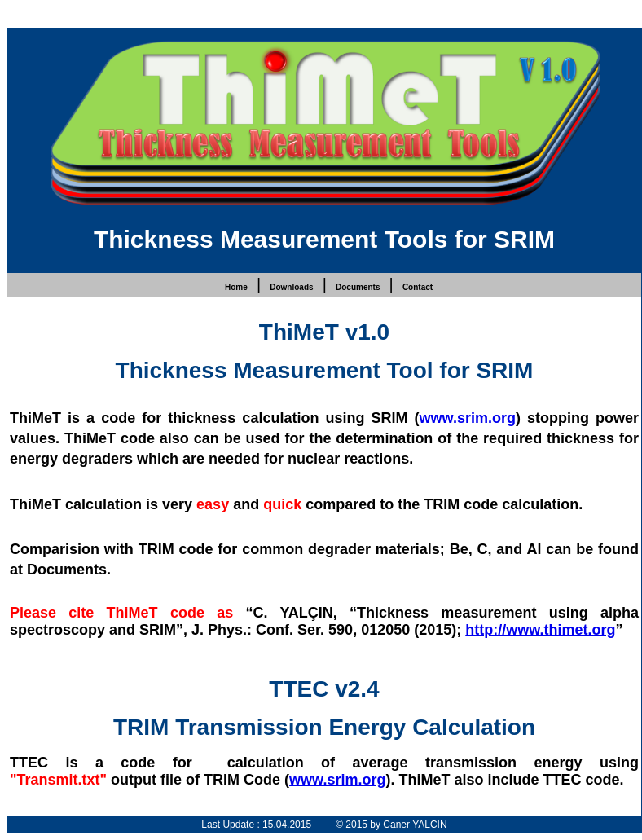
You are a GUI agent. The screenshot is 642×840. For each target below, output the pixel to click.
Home (236, 287)
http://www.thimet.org (540, 630)
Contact (418, 287)
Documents (358, 287)
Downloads (291, 287)
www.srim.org (468, 418)
